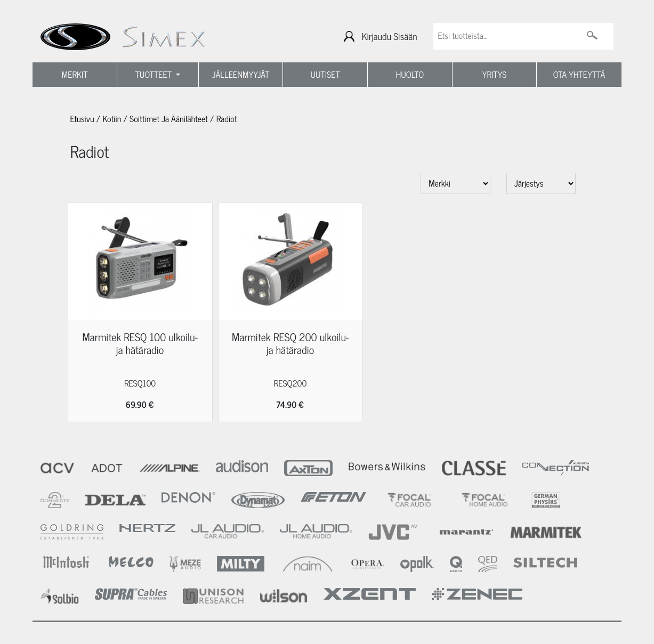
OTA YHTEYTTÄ (579, 75)
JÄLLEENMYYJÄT (241, 75)
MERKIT (75, 75)
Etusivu (82, 119)
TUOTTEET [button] (155, 75)
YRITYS (495, 75)
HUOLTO (410, 75)
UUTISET (325, 75)
